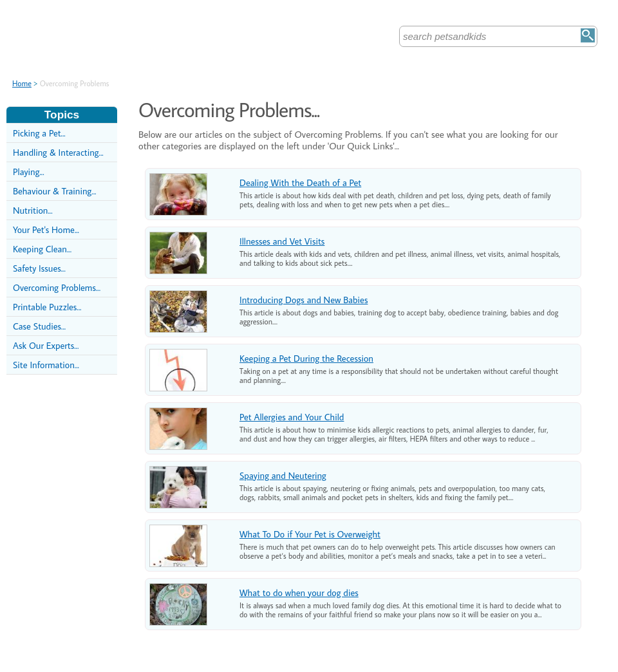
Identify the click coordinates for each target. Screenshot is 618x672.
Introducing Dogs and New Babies (304, 300)
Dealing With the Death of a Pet (300, 182)
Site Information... (46, 365)
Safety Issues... (39, 268)
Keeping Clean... (42, 249)
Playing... (29, 172)
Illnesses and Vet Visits (282, 241)
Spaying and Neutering (283, 475)
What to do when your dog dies (299, 593)
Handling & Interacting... (58, 152)
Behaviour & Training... (54, 191)
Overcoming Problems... (57, 287)
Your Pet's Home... (46, 229)
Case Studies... (39, 326)
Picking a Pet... (39, 133)
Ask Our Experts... (46, 345)
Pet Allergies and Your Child (292, 417)
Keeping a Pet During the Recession (306, 358)
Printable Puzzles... (47, 307)
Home (22, 83)
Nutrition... (33, 210)
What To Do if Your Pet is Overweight (310, 534)
